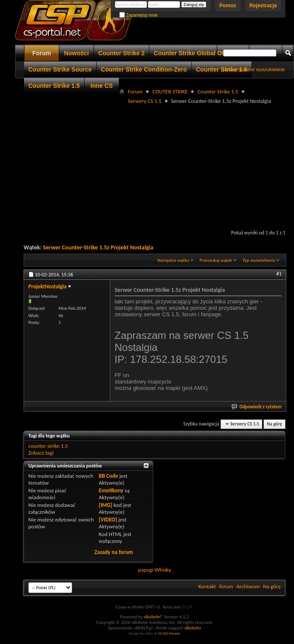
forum (226, 586)
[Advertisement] (155, 166)
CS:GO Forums (169, 633)
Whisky (163, 570)
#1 (279, 274)
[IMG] (106, 505)
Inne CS (102, 86)
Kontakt (207, 586)
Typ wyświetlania (259, 260)
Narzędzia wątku (173, 260)
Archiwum (248, 586)
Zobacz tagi (41, 453)
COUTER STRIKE (170, 91)
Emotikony (111, 490)
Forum (42, 53)
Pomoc (228, 6)
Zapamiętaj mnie (139, 15)
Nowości (76, 53)
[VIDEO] (108, 520)
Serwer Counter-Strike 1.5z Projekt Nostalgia (98, 247)
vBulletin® (153, 617)
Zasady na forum (114, 552)
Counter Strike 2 (121, 53)
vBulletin (192, 628)
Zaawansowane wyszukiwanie (253, 69)
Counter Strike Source (60, 69)
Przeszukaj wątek (216, 260)
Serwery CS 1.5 (145, 101)
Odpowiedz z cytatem (257, 407)
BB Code (108, 476)
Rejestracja (263, 6)
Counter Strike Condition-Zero (144, 69)
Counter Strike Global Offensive (199, 53)
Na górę (275, 424)
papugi (145, 570)
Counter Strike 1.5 (54, 86)
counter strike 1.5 (48, 446)
